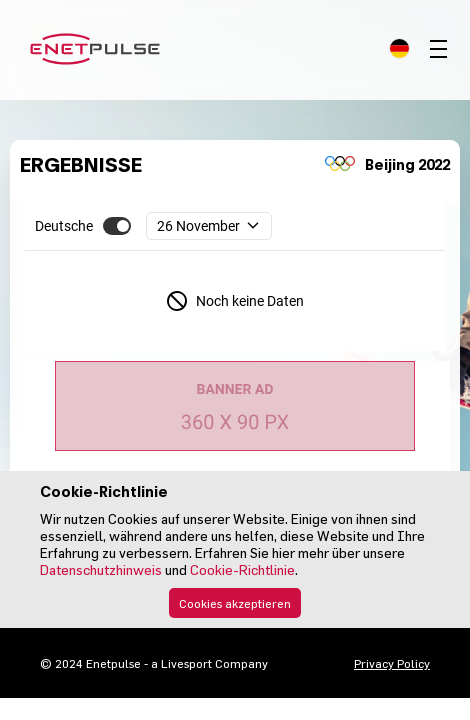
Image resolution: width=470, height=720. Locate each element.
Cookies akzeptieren (235, 603)
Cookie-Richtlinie (242, 569)
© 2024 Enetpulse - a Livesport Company (154, 663)
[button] (117, 226)
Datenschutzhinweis (101, 569)
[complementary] (253, 226)
